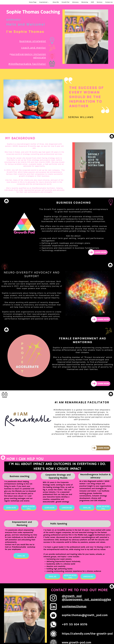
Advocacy (75, 2)
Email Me (87, 508)
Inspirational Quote (45, 2)
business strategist (33, 41)
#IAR (92, 2)
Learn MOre (11, 508)
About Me (56, 2)
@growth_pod (72, 596)
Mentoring (85, 2)
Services (100, 2)
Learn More (50, 508)
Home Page (33, 2)
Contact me (109, 2)
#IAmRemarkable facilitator (27, 64)
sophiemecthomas (74, 607)
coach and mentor (34, 48)
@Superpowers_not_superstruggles (86, 600)
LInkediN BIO (67, 508)
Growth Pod (65, 2)
